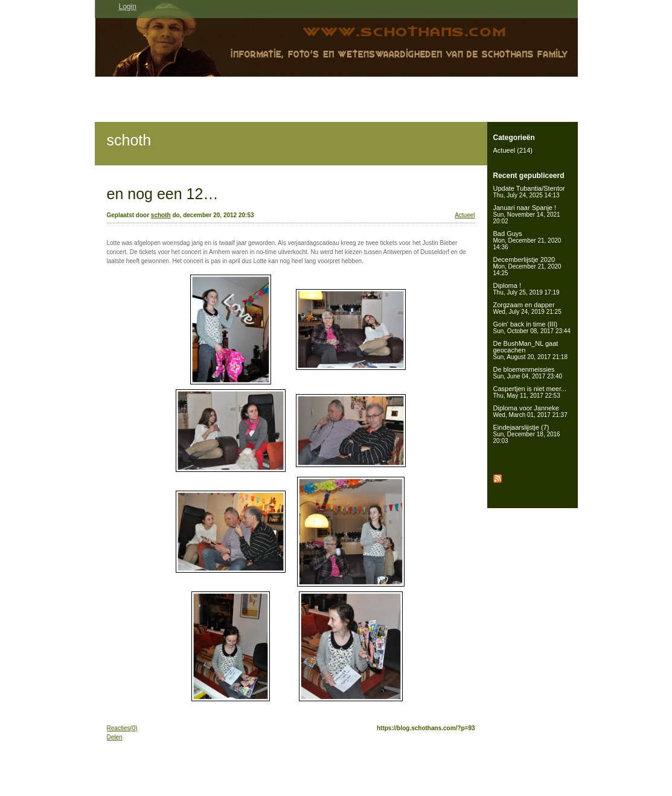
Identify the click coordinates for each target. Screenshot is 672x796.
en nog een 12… (163, 194)
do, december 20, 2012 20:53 (213, 215)
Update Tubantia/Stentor (529, 192)
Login (128, 7)
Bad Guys (527, 240)
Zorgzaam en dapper (527, 308)
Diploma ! (526, 289)
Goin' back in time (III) (532, 327)
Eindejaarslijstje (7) (527, 434)
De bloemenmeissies (528, 373)
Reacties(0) (122, 728)
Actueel (465, 215)
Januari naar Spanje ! (527, 214)
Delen (115, 737)
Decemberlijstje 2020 (527, 266)
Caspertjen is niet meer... (530, 392)
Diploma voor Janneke (530, 411)
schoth (129, 140)
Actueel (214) (513, 150)
